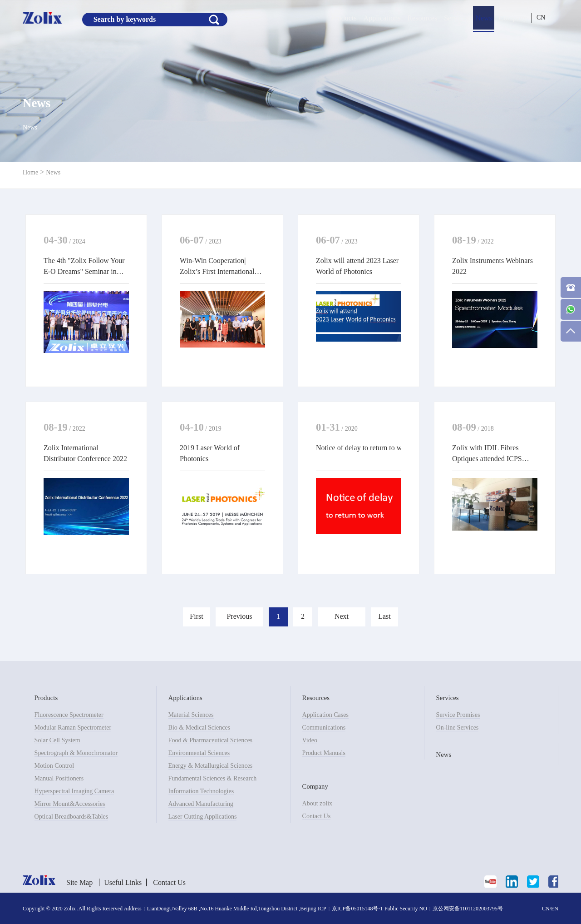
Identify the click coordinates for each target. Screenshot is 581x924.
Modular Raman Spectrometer (73, 728)
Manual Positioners (59, 778)
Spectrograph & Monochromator (76, 753)
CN (541, 17)
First (196, 616)
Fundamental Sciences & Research (213, 778)
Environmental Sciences (199, 753)
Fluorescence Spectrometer (69, 715)
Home (30, 172)
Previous (240, 616)
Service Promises (458, 715)
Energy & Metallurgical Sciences (211, 766)
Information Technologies (201, 791)
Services (456, 18)
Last (384, 616)
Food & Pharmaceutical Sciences (210, 740)
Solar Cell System (57, 740)
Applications (382, 18)
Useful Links (123, 882)
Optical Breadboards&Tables (71, 817)
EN (555, 909)
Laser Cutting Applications (203, 817)
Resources (422, 18)
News (483, 18)
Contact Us (317, 816)
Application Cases (325, 715)
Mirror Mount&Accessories (70, 804)
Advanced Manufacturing (201, 804)
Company (513, 18)
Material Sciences (191, 715)
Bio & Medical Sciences (199, 728)
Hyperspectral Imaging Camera (74, 791)
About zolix (318, 803)
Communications (324, 728)
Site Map (79, 882)
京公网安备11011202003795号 (468, 909)
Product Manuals (324, 753)
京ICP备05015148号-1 (357, 909)
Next (342, 616)
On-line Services (458, 728)
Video (310, 740)
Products (344, 18)
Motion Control (54, 766)
